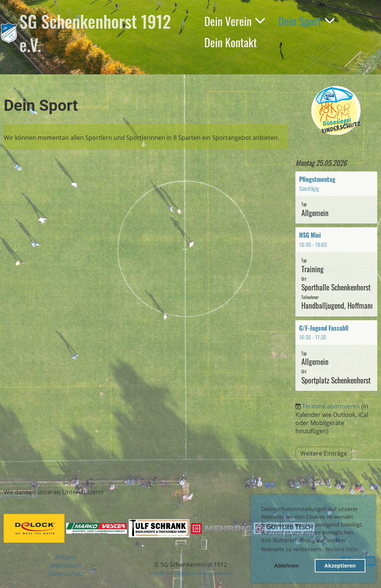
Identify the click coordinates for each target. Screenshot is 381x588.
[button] (336, 198)
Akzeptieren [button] (340, 565)
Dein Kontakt (230, 42)
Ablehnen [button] (286, 565)
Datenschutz (66, 573)
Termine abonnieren (331, 406)
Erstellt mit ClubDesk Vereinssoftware (190, 573)
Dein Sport (306, 21)
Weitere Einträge (324, 453)
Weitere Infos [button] (342, 549)
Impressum (66, 565)
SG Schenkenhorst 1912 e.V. (95, 33)
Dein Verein (235, 21)
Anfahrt (66, 557)
